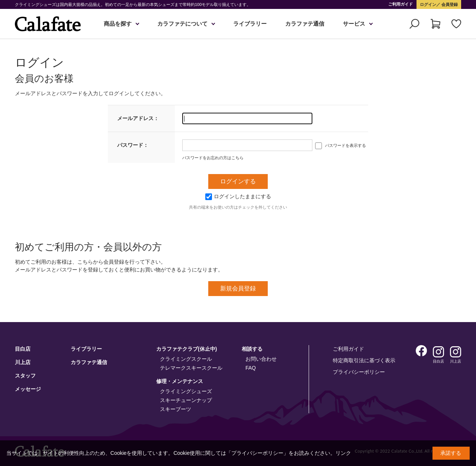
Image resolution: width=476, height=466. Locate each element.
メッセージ (28, 389)
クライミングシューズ (186, 391)
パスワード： (133, 145)
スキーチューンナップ (186, 400)
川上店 (23, 362)
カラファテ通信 (305, 24)
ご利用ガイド (401, 4)
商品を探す (118, 24)
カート (435, 24)
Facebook (421, 351)
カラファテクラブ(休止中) (186, 349)
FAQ (251, 368)
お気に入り (456, 24)
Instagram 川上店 (456, 352)
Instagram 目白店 (438, 352)
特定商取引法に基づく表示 (364, 360)
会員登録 (449, 4)
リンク (343, 453)
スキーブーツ (176, 409)
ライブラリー (250, 24)
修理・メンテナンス (180, 381)
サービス (354, 24)
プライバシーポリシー (359, 372)
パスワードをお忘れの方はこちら (213, 158)
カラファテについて (182, 24)
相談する (252, 349)
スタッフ (25, 376)
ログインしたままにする (238, 196)
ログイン (428, 4)
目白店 (23, 349)
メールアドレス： (138, 118)
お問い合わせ (261, 359)
